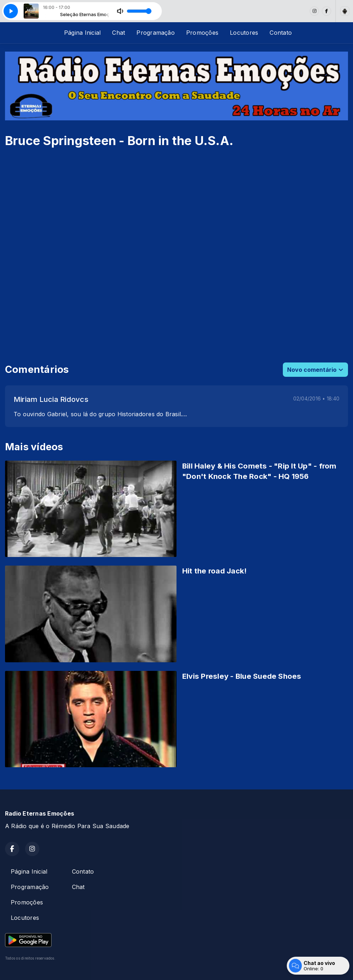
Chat (119, 33)
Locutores (244, 33)
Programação (156, 33)
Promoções (202, 33)
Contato (281, 33)
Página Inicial (82, 33)
